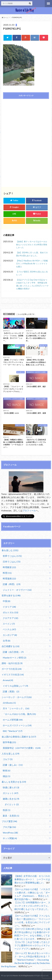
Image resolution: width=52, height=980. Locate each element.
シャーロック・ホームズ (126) (17, 697)
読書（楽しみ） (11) (13, 765)
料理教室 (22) (9, 567)
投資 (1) (7, 810)
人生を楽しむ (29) (10, 754)
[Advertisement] (26, 121)
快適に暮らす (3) (11, 787)
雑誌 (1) (7, 776)
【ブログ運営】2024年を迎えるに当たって (32, 273)
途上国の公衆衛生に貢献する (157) (19, 737)
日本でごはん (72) (12, 562)
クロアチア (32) (10, 618)
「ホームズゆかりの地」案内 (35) (19, 714)
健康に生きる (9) (11, 799)
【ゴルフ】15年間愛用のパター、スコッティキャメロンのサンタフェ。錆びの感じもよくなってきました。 (32, 906)
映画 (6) (7, 770)
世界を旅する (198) (11, 595)
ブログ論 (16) (9, 827)
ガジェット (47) (10, 793)
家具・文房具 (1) (11, 816)
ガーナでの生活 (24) (12, 669)
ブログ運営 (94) (9, 821)
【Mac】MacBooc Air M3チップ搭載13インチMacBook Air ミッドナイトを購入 (32, 264)
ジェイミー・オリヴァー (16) (17, 590)
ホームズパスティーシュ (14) (17, 725)
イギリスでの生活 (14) (13, 674)
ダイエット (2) (12, 804)
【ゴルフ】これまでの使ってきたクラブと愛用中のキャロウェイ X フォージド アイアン (32, 945)
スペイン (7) (9, 624)
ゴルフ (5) (8, 759)
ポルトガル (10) (10, 612)
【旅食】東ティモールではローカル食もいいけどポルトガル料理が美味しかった (32, 244)
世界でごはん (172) (12, 556)
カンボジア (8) (10, 635)
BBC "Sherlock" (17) (13, 731)
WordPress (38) (10, 833)
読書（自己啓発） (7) (13, 652)
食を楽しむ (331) (10, 550)
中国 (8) (7, 601)
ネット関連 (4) (10, 838)
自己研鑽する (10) (10, 646)
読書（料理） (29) (12, 584)
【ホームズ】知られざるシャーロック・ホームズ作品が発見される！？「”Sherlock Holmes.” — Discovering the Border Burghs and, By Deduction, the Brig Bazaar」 (26, 960)
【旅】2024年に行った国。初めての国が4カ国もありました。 (32, 254)
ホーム (5, 17)
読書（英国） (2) (11, 691)
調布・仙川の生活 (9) (12, 663)
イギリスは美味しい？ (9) (15, 686)
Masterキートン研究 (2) (14, 658)
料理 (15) (7, 573)
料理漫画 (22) (9, 578)
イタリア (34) (9, 607)
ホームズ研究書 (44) (13, 720)
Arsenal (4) (8, 680)
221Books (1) (9, 703)
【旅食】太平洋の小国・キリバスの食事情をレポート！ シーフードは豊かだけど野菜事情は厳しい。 (32, 879)
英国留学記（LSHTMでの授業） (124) (22, 748)
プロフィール (29, 510)
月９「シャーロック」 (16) (16, 708)
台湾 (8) (7, 641)
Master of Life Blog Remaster (23, 976)
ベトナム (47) (9, 629)
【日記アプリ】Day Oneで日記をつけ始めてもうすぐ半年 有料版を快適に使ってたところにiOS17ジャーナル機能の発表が (32, 284)
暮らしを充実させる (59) (14, 782)
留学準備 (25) (9, 742)
